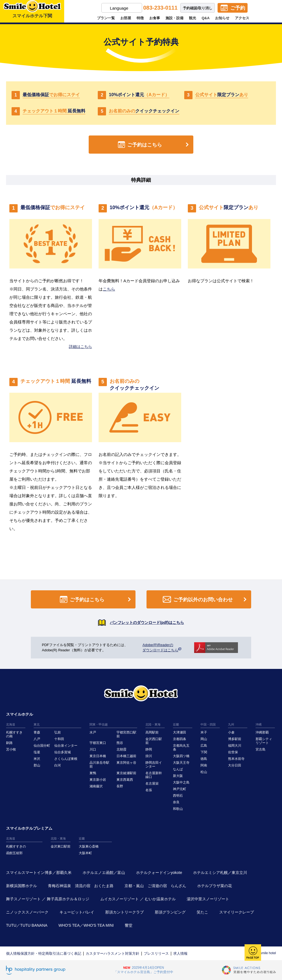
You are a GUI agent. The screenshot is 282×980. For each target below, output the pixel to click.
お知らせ (222, 18)
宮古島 (261, 749)
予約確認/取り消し (198, 8)
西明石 (178, 796)
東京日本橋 (98, 756)
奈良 (176, 802)
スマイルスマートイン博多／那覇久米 (39, 873)
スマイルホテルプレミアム (29, 828)
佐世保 (233, 752)
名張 (149, 790)
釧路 (9, 743)
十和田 (59, 739)
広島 (204, 746)
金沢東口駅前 (61, 846)
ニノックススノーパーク (27, 912)
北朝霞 (121, 749)
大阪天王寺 (181, 763)
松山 (204, 772)
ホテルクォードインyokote (159, 873)
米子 (204, 732)
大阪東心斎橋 (89, 846)
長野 (120, 786)
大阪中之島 (181, 782)
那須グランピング (170, 912)
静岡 (149, 749)
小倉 (231, 732)
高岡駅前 (152, 732)
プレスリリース (156, 953)
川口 (93, 749)
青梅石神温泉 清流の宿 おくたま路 (81, 886)
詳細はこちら (80, 347)
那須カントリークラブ (124, 912)
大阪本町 (85, 853)
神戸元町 (180, 789)
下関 (204, 752)
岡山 (204, 739)
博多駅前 (235, 739)
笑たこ (202, 912)
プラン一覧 (106, 18)
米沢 (37, 759)
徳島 (204, 759)
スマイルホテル (20, 714)
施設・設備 (174, 18)
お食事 (155, 18)
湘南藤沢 (96, 786)
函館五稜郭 (14, 853)
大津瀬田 (180, 732)
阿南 (204, 765)
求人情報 (180, 953)
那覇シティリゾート (264, 741)
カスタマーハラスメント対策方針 (112, 953)
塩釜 (37, 752)
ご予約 (238, 8)
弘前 (58, 732)
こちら (109, 289)
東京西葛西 (125, 780)
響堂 (129, 925)
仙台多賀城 (63, 752)
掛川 (149, 756)
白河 (58, 765)
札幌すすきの (16, 846)
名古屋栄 (152, 784)
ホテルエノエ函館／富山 (104, 873)
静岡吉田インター (154, 765)
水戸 (93, 732)
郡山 (37, 765)
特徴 (140, 18)
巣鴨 (93, 773)
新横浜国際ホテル (21, 886)
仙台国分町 (42, 746)
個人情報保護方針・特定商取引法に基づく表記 (44, 953)
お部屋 (126, 18)
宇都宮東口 (98, 743)
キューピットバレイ (77, 912)
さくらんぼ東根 (66, 759)
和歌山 (178, 809)
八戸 (37, 739)
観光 (192, 18)
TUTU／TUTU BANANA (27, 925)
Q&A (206, 18)
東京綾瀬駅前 (126, 773)
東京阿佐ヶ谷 (126, 763)
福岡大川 (235, 746)
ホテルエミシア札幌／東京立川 (220, 873)
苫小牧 (11, 749)
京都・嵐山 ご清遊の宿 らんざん (155, 886)
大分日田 (235, 765)
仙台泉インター (66, 746)
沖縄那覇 (262, 732)
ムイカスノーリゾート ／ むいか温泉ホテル (138, 899)
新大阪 (178, 776)
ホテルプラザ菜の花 (215, 886)
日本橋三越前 (126, 756)
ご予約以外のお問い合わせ (206, 600)
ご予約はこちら (154, 145)
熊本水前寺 (236, 759)
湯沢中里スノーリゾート (208, 899)
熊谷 (120, 743)
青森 (37, 732)
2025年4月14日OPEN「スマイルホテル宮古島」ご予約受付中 (143, 970)
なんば (178, 769)
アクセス (242, 18)
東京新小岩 (98, 780)
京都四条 (180, 739)
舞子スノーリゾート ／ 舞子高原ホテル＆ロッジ (48, 899)
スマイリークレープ (237, 912)
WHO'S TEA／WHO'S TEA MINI (86, 925)
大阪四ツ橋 (181, 756)
